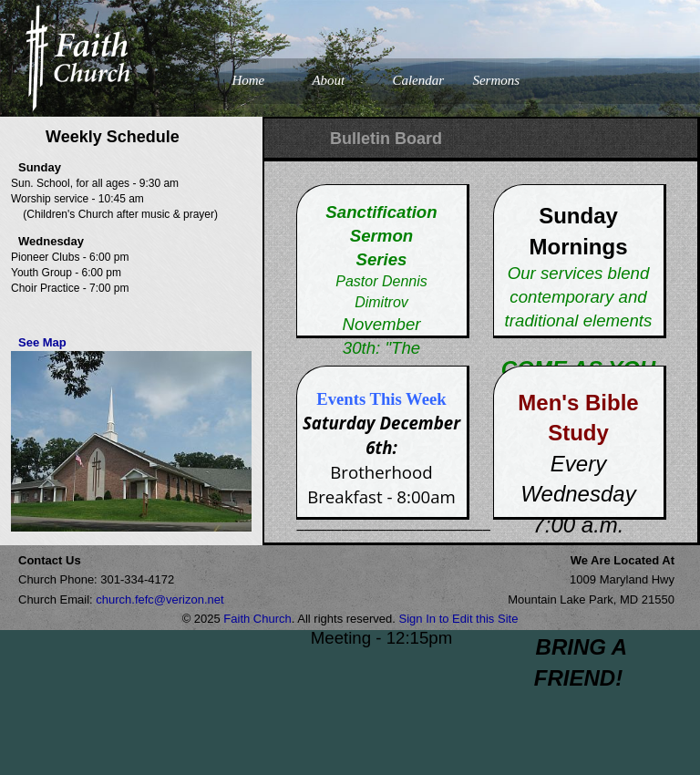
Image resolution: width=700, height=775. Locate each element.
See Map (42, 342)
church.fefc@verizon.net (160, 599)
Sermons (496, 80)
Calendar (418, 80)
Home (248, 80)
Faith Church (257, 619)
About (328, 80)
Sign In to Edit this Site (459, 619)
